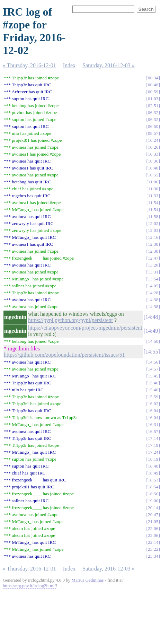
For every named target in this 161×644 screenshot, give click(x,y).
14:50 (153, 341)
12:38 (153, 244)
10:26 (153, 147)
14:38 (153, 300)
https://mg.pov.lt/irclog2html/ (29, 586)
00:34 (153, 78)
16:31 (153, 424)
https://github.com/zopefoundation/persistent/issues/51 (64, 355)
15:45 (153, 376)
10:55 (153, 175)
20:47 (153, 515)
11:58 (153, 216)
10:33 (153, 154)
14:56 (153, 362)
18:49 (153, 473)
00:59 (153, 92)
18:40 (153, 466)
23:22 (153, 549)
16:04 (153, 411)
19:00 (153, 501)
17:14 (153, 438)
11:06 (153, 182)
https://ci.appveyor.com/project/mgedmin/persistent (85, 328)
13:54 (153, 279)
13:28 (153, 265)
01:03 (153, 99)
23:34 (153, 556)
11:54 (153, 203)
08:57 (153, 133)
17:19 (153, 445)
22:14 (153, 542)
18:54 (153, 487)
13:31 (153, 272)
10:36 (153, 161)
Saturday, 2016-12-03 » (109, 65)
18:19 (153, 459)
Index (69, 65)
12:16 (153, 237)
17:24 (153, 452)
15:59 (153, 397)
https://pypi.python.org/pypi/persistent (70, 320)
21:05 (153, 521)
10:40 (153, 168)
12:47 (153, 258)
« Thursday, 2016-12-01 (29, 65)
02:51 (153, 106)
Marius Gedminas (88, 580)
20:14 (153, 508)
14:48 (152, 317)
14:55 (152, 352)
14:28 (153, 293)
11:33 (153, 196)
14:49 (152, 331)
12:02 (153, 223)
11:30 (153, 189)
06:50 (153, 126)
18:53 (153, 480)
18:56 (153, 494)
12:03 (153, 230)
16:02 (153, 404)
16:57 (153, 431)
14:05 (153, 286)
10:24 (153, 140)
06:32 (153, 112)
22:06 (153, 528)
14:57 (153, 369)
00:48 (153, 85)
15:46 (153, 383)
